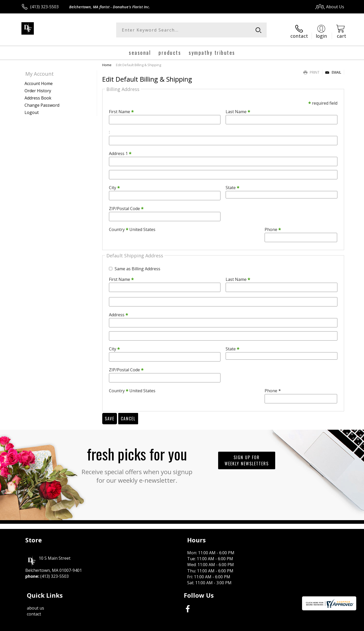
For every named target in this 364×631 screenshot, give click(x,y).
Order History (38, 88)
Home (107, 62)
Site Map (330, 625)
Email (333, 70)
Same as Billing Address (137, 266)
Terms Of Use (232, 625)
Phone (273, 227)
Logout (32, 110)
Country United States (132, 227)
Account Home (39, 81)
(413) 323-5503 (44, 7)
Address (118, 312)
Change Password (42, 103)
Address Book (38, 95)
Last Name (238, 109)
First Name (121, 109)
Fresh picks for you (137, 461)
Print (311, 70)
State (232, 185)
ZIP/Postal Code (126, 206)
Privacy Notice (262, 625)
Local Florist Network (299, 625)
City (114, 185)
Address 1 (120, 151)
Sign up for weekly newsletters (247, 458)
